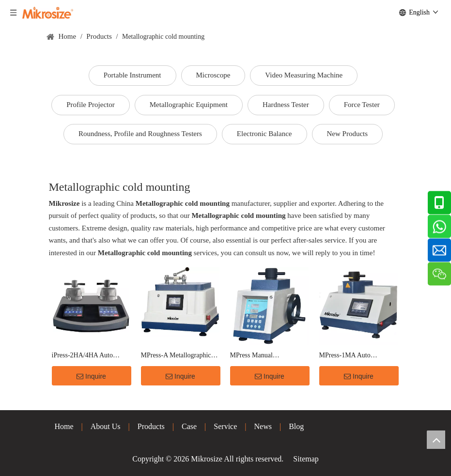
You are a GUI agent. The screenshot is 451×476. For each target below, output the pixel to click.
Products (151, 426)
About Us (106, 426)
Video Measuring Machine (304, 75)
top (436, 440)
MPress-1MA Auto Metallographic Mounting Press (354, 356)
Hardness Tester (286, 105)
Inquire (91, 376)
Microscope (213, 75)
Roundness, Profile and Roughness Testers (140, 134)
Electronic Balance (264, 134)
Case (189, 426)
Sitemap (306, 459)
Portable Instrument (132, 75)
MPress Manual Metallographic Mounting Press (265, 356)
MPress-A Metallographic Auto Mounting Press (176, 356)
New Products (348, 134)
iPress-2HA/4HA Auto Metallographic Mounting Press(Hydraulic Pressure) (87, 356)
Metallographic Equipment (189, 105)
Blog (296, 426)
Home (64, 426)
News (263, 426)
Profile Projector (91, 105)
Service (225, 426)
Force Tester (362, 105)
